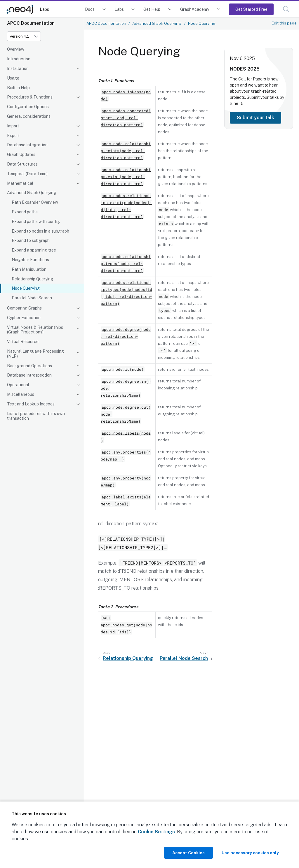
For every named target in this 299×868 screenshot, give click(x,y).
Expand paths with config (36, 222)
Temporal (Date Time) (27, 174)
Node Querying (26, 288)
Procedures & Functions (30, 97)
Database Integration (27, 145)
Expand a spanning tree (34, 250)
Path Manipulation (29, 269)
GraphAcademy (195, 9)
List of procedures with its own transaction (36, 416)
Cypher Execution (24, 318)
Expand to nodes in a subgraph (40, 231)
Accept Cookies (188, 853)
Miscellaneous (21, 394)
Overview (16, 49)
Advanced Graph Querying (32, 193)
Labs (44, 9)
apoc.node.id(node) (123, 369)
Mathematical (20, 183)
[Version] (24, 36)
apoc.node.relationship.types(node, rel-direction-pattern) (126, 263)
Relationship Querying (32, 279)
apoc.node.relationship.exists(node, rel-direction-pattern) (126, 151)
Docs (90, 9)
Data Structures (22, 164)
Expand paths (25, 212)
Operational (18, 385)
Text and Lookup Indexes (31, 404)
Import (13, 126)
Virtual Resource (23, 342)
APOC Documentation (106, 23)
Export (13, 136)
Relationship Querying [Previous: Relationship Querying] (128, 658)
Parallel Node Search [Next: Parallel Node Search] (184, 658)
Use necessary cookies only (250, 853)
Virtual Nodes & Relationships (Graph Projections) (35, 330)
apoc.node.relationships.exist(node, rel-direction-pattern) (126, 177)
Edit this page (284, 23)
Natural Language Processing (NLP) (35, 354)
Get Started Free (251, 9)
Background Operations (29, 366)
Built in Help (18, 88)
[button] (286, 9)
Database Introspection (29, 375)
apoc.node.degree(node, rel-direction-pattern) (126, 336)
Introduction (19, 59)
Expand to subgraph (31, 240)
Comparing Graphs (24, 308)
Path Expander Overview (35, 202)
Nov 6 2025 (242, 58)
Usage (13, 78)
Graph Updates (21, 154)
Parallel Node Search (32, 298)
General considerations (29, 116)
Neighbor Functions (30, 260)
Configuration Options (28, 107)
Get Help (152, 9)
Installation (18, 68)
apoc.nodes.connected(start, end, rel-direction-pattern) (126, 118)
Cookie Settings (156, 832)
